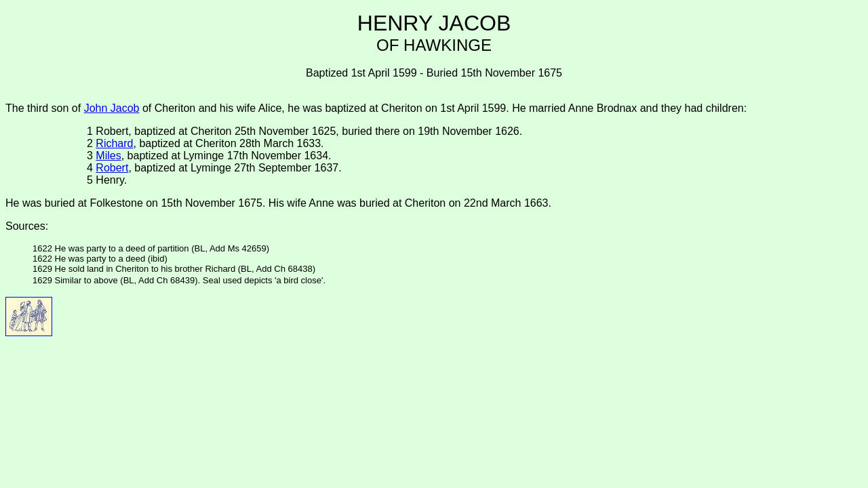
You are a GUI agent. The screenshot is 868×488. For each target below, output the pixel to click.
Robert (112, 168)
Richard (114, 143)
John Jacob (112, 108)
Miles (108, 156)
